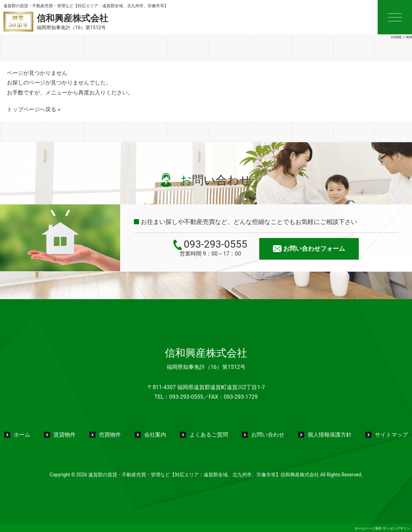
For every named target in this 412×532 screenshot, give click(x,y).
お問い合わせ (268, 435)
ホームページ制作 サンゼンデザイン (382, 528)
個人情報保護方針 (330, 435)
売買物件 (110, 435)
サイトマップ (391, 435)
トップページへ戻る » (33, 109)
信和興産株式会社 (206, 353)
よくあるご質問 (209, 435)
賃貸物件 (65, 435)
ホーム (22, 435)
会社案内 (155, 435)
